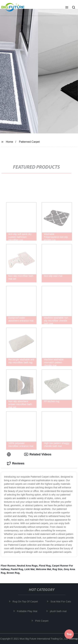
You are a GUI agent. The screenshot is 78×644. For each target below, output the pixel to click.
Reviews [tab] (16, 463)
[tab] (10, 454)
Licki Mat (30, 569)
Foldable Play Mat (28, 611)
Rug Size (57, 569)
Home (9, 142)
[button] (67, 8)
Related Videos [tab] (38, 454)
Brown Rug (13, 573)
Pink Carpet (43, 621)
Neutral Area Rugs (27, 566)
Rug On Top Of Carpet (26, 601)
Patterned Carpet (29, 142)
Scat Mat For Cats (62, 601)
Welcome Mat (43, 569)
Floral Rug (45, 566)
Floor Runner (8, 566)
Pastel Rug (17, 569)
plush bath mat (59, 611)
